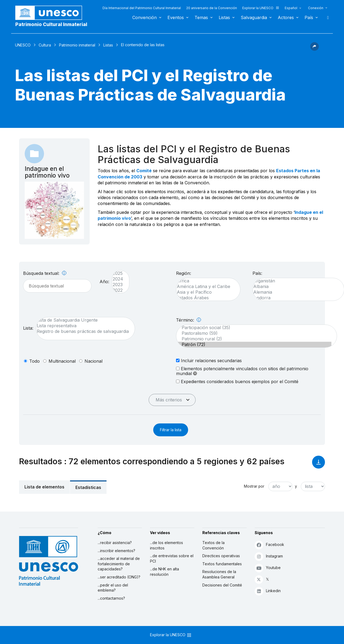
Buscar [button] (326, 17)
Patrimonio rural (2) (254, 339)
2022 (118, 290)
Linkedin (268, 591)
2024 (118, 279)
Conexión (316, 8)
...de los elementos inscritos (166, 545)
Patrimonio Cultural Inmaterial (51, 24)
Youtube (268, 568)
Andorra (296, 298)
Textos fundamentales (222, 564)
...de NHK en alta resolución (164, 572)
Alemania (296, 292)
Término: (189, 320)
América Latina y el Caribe (206, 287)
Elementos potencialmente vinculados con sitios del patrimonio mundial (242, 371)
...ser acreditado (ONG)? (119, 577)
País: (257, 273)
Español (291, 8)
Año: (104, 282)
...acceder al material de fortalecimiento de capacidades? (119, 564)
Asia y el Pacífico (206, 292)
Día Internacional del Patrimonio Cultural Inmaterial (142, 8)
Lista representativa (83, 326)
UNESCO (23, 45)
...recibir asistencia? (115, 543)
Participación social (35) (254, 328)
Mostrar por (254, 486)
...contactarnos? (111, 598)
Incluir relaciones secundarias (209, 360)
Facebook (269, 545)
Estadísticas (88, 487)
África (206, 281)
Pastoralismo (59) (254, 333)
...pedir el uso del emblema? (113, 588)
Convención (144, 17)
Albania (296, 287)
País (309, 17)
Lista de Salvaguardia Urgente (83, 320)
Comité (144, 171)
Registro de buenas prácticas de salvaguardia (83, 331)
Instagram (269, 556)
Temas (201, 17)
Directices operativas (221, 556)
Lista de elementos (44, 487)
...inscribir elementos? (116, 551)
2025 (118, 273)
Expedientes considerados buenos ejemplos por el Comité (237, 381)
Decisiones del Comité (222, 585)
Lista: (28, 328)
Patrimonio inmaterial (77, 45)
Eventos (176, 17)
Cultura (45, 45)
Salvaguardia (254, 17)
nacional (94, 361)
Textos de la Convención (213, 545)
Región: (184, 273)
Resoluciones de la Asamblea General (219, 574)
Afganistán (296, 281)
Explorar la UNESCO (261, 8)
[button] (314, 49)
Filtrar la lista (171, 430)
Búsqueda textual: (45, 273)
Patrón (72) (254, 345)
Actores (286, 17)
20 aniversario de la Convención (212, 8)
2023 (118, 285)
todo (34, 361)
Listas (224, 17)
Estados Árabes (206, 298)
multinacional (62, 361)
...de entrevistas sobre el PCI (172, 558)
